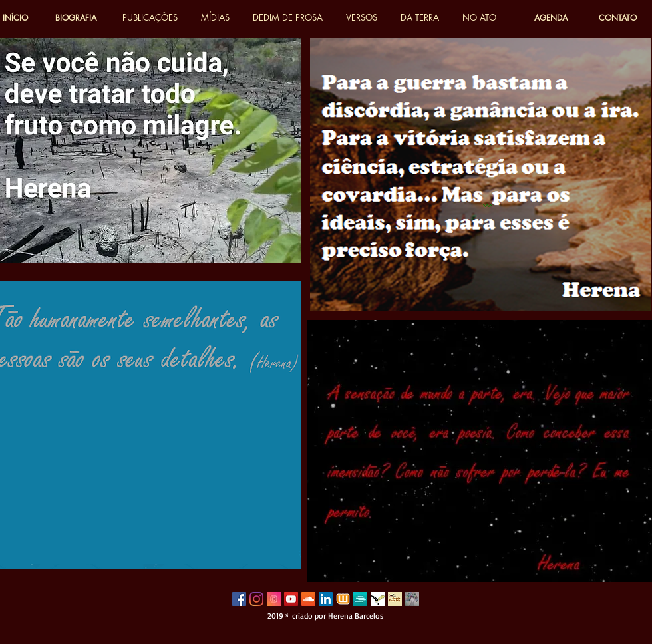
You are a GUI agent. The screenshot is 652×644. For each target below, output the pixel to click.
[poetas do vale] (378, 599)
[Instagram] (256, 599)
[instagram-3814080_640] (274, 599)
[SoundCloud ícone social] (308, 599)
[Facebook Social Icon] (239, 599)
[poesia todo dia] (395, 599)
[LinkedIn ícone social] (326, 599)
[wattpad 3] (343, 599)
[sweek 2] (360, 599)
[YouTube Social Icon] (291, 599)
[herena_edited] (412, 599)
